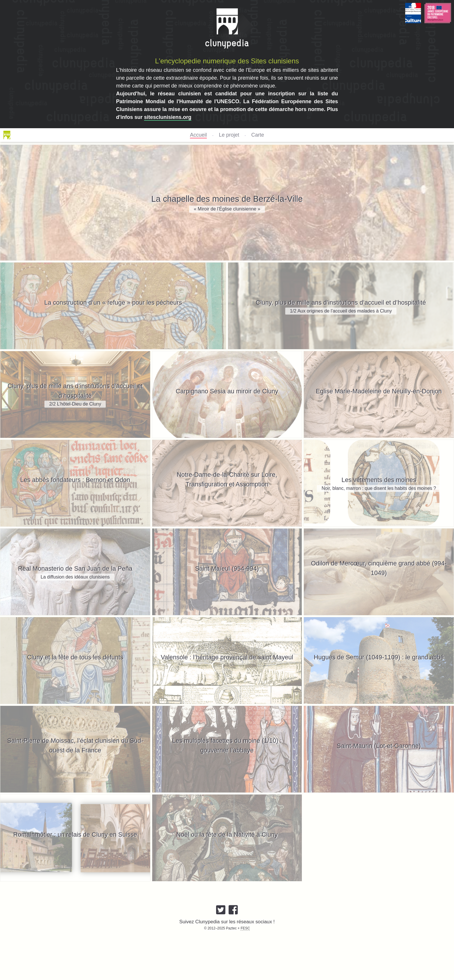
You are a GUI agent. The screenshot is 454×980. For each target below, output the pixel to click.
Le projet (229, 135)
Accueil (198, 135)
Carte (258, 135)
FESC (245, 928)
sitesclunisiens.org (168, 117)
